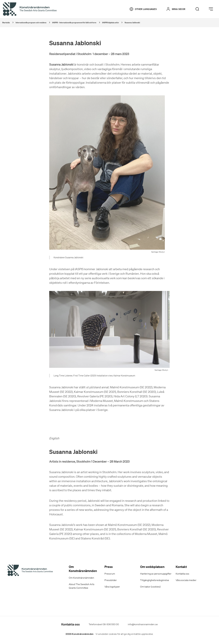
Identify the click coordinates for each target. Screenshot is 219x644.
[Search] (197, 9)
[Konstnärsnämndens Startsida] (30, 571)
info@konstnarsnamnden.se (143, 624)
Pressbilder (111, 580)
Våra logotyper (112, 587)
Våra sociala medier (186, 580)
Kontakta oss (182, 574)
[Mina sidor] (176, 9)
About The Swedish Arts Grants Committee (82, 586)
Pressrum (110, 574)
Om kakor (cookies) (150, 587)
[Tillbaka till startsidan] (30, 9)
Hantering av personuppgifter (156, 574)
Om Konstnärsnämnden (81, 578)
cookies (113, 634)
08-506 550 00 (111, 624)
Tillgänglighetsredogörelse (155, 580)
